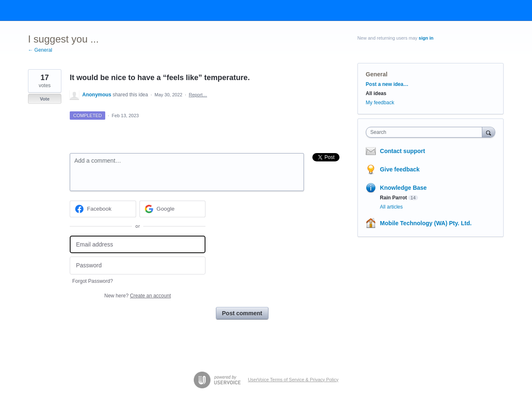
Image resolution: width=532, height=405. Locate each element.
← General (40, 50)
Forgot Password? (92, 281)
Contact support (403, 151)
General (377, 74)
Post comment (242, 313)
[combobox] (426, 132)
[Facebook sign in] (103, 209)
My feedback (380, 103)
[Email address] (138, 245)
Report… (198, 95)
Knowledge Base (403, 188)
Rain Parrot (394, 198)
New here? (138, 296)
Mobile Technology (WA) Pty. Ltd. (426, 223)
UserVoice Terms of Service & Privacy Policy (293, 380)
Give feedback (400, 169)
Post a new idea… (387, 84)
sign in (426, 38)
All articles (391, 207)
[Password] (138, 265)
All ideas (376, 93)
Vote (44, 99)
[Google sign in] (173, 209)
